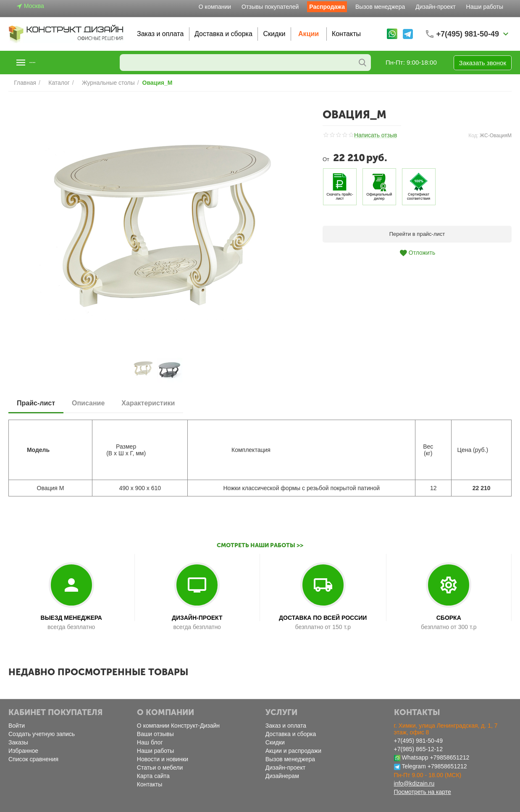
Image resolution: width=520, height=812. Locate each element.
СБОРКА (449, 618)
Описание (88, 403)
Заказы (18, 742)
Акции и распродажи (293, 751)
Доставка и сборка (223, 34)
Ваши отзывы (155, 734)
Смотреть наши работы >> (260, 545)
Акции (309, 34)
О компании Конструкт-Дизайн (178, 726)
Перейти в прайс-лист (417, 234)
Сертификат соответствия (419, 196)
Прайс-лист (36, 403)
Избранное (23, 751)
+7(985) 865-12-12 (418, 749)
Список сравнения (33, 759)
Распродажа (327, 7)
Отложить (417, 253)
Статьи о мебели (160, 768)
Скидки (274, 34)
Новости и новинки (163, 759)
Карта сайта (153, 776)
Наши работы (485, 7)
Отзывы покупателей (270, 7)
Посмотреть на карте (423, 792)
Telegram (414, 766)
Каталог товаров (60, 63)
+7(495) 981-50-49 (418, 741)
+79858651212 (449, 757)
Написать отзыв (374, 136)
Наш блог (150, 742)
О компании (215, 7)
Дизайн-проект (435, 7)
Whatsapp (415, 757)
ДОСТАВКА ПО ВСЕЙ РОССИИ (323, 618)
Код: (473, 136)
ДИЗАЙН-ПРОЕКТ (197, 618)
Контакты (346, 34)
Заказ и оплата (160, 34)
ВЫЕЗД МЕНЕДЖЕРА (71, 618)
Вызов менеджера (380, 7)
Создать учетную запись (42, 734)
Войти (17, 726)
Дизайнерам (282, 776)
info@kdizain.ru (414, 783)
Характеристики (148, 403)
